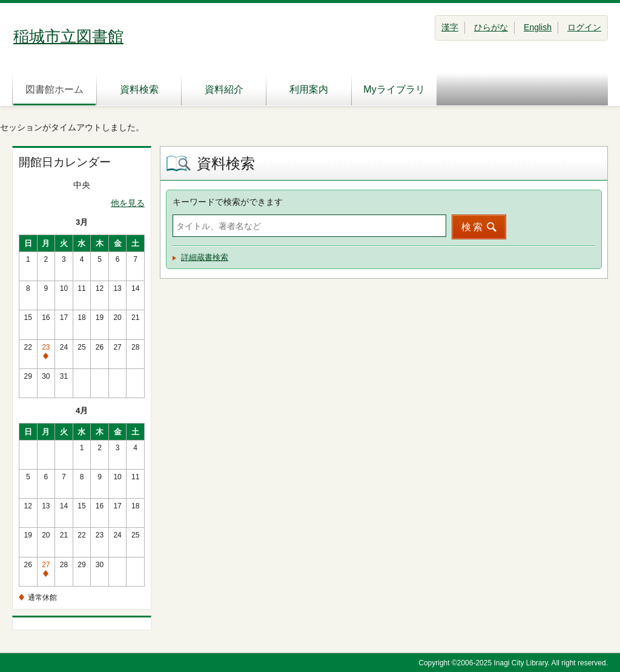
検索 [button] (473, 227)
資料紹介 (224, 89)
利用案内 (309, 89)
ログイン (584, 27)
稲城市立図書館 (68, 36)
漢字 (450, 27)
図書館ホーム (54, 89)
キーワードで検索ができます (228, 202)
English (538, 27)
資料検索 (139, 89)
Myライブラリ (394, 89)
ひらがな (491, 27)
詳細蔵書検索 (205, 257)
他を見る (128, 203)
